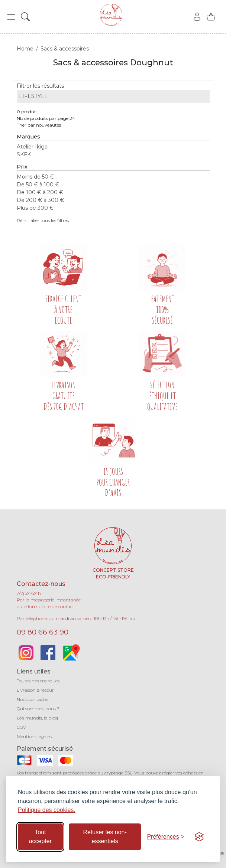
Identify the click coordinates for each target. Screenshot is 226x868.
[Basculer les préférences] (166, 837)
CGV (21, 727)
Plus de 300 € (35, 208)
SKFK (24, 154)
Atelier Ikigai (33, 147)
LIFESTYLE (33, 96)
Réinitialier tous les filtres (43, 220)
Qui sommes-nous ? (38, 709)
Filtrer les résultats (40, 86)
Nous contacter (33, 699)
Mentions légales (34, 736)
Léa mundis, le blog (37, 718)
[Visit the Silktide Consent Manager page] (199, 837)
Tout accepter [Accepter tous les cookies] (40, 837)
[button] (11, 17)
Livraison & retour (35, 690)
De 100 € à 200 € (40, 192)
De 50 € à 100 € (38, 185)
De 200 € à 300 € (40, 200)
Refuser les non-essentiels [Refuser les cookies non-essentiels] (105, 837)
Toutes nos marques (38, 681)
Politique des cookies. (47, 810)
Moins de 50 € (35, 177)
